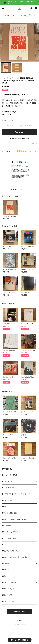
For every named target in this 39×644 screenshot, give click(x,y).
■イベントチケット (8, 601)
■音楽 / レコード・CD (9, 582)
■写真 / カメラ (7, 481)
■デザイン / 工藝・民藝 (9, 513)
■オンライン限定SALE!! (10, 475)
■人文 (4, 545)
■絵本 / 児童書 (7, 500)
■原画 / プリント (7, 570)
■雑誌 (4, 576)
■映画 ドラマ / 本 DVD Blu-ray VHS (15, 519)
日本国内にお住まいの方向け (20, 138)
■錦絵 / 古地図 (7, 595)
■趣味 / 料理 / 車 (8, 589)
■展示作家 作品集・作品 (10, 551)
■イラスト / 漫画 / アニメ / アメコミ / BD (16, 494)
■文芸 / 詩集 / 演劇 (9, 538)
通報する (34, 143)
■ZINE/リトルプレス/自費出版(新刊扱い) (16, 557)
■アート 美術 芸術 (8, 488)
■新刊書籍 (6, 563)
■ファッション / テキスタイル (11, 532)
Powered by (20, 624)
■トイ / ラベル (7, 526)
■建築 (4, 507)
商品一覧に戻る (20, 611)
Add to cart (19, 132)
